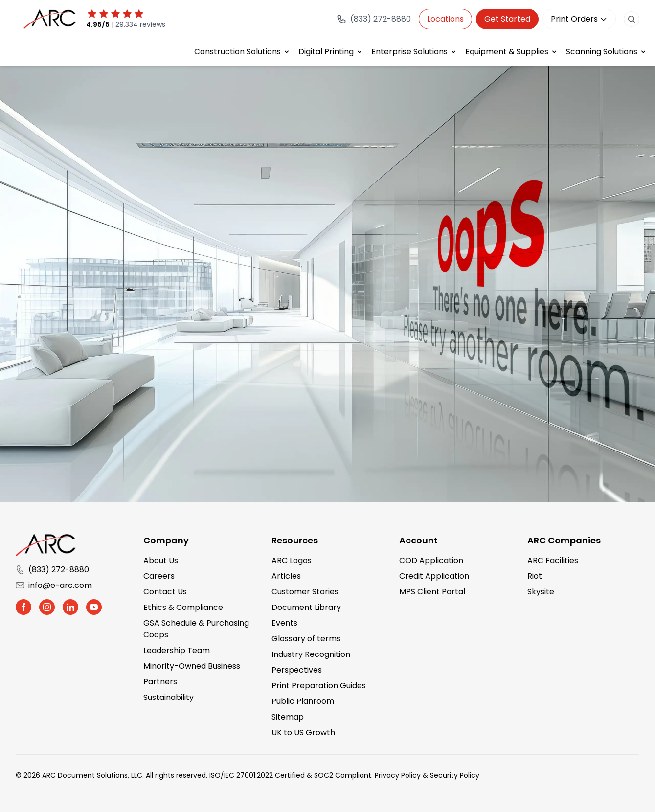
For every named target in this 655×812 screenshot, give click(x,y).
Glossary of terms (306, 639)
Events (284, 623)
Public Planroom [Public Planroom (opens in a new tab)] (303, 701)
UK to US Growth (303, 733)
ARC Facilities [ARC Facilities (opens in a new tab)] (553, 560)
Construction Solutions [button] (237, 52)
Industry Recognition (311, 654)
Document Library (306, 607)
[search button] (632, 19)
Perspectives (297, 670)
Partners (160, 682)
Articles (286, 576)
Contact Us (165, 592)
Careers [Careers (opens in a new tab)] (159, 576)
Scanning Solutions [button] (602, 52)
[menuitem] (242, 52)
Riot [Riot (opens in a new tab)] (535, 576)
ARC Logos (292, 560)
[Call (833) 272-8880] (374, 19)
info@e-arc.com (54, 585)
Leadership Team (177, 650)
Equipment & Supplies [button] (507, 52)
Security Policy (455, 775)
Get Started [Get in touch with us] (507, 19)
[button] (23, 607)
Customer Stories (305, 592)
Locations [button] (445, 19)
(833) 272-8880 (52, 570)
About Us (161, 560)
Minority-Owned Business (192, 666)
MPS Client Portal (432, 592)
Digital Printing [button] (326, 52)
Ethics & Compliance (183, 607)
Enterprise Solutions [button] (409, 52)
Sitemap (288, 717)
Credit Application (434, 576)
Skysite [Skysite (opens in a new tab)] (541, 592)
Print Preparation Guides (319, 686)
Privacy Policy (398, 775)
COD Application (431, 560)
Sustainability (169, 697)
